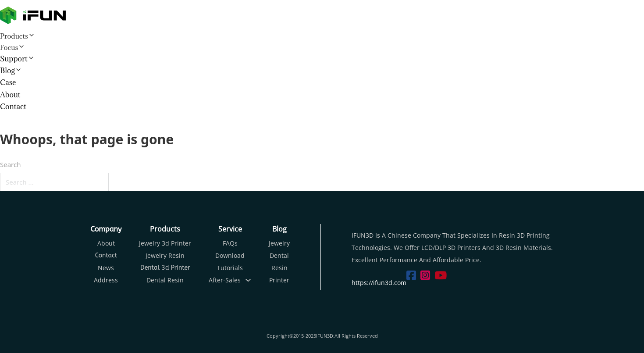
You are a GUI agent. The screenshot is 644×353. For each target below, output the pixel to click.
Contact (13, 107)
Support (14, 59)
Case (8, 82)
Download (230, 255)
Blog (7, 71)
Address (106, 280)
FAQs (230, 243)
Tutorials (230, 268)
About (10, 95)
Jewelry (279, 243)
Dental (279, 255)
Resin (279, 268)
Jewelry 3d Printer (165, 243)
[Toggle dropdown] (248, 280)
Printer (279, 280)
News (106, 268)
